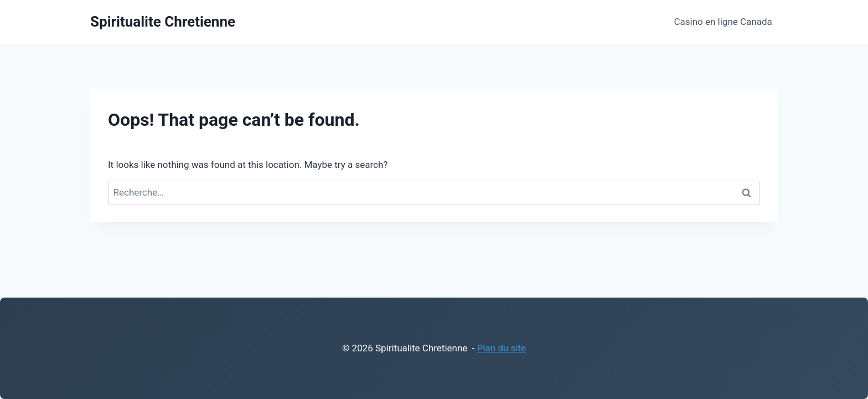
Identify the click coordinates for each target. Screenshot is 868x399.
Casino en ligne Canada (723, 22)
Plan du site (502, 348)
